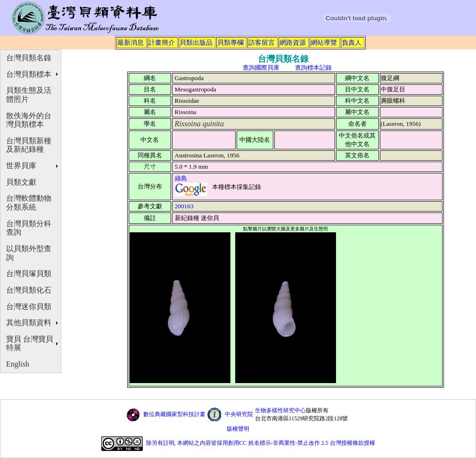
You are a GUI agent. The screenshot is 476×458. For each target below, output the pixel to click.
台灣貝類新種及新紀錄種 (29, 145)
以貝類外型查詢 (29, 253)
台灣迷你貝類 (29, 307)
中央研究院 (239, 414)
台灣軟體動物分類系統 (29, 203)
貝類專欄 (230, 42)
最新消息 (131, 42)
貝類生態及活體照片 (29, 95)
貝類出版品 (196, 42)
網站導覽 (324, 42)
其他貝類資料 (29, 323)
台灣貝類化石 (29, 290)
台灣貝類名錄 (29, 58)
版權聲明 (238, 429)
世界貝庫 (21, 166)
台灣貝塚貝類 (29, 274)
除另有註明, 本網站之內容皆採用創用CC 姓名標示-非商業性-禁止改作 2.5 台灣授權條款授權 (261, 443)
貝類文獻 (21, 182)
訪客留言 (262, 42)
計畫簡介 (162, 42)
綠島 (181, 178)
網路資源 (293, 42)
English (18, 364)
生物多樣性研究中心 (280, 410)
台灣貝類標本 (29, 74)
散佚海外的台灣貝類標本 (29, 120)
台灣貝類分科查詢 (29, 228)
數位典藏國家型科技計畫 (174, 414)
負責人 (352, 42)
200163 (184, 206)
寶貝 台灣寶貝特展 (30, 343)
